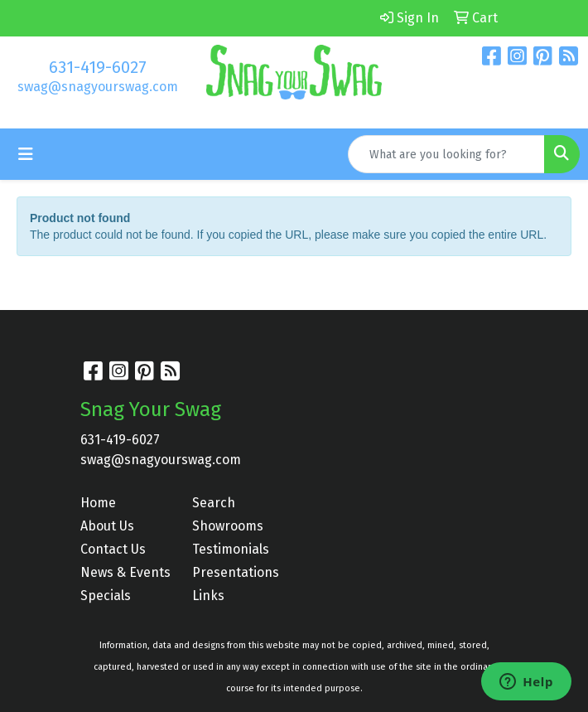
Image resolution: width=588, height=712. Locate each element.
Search (214, 503)
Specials (106, 596)
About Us (107, 526)
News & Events (125, 572)
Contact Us (113, 549)
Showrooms (228, 526)
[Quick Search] (446, 154)
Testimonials (231, 549)
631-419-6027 (98, 67)
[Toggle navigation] (26, 154)
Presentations (236, 572)
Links (208, 596)
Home (98, 503)
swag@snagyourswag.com (98, 87)
